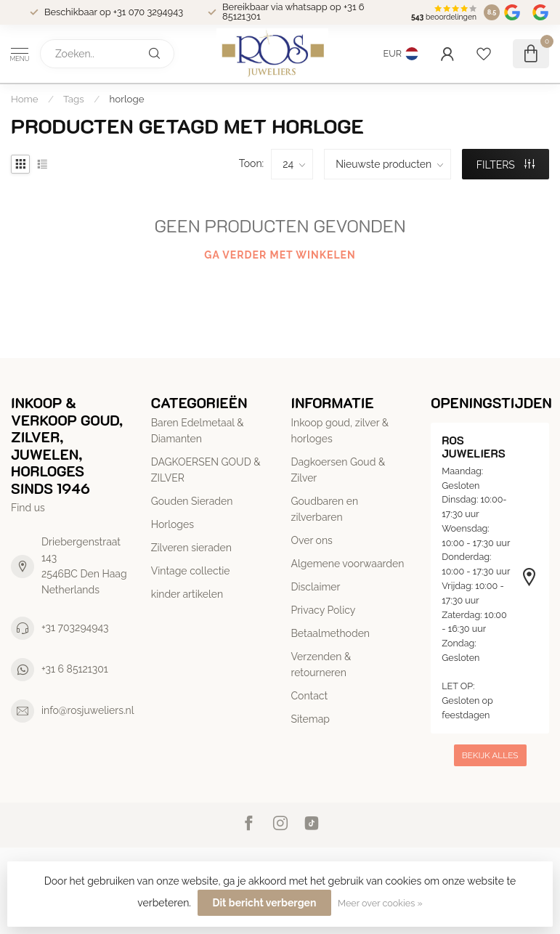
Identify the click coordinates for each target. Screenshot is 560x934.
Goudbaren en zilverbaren (325, 509)
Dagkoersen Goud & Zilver (338, 470)
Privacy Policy (324, 610)
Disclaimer (316, 587)
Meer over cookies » (380, 903)
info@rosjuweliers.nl (88, 710)
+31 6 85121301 (75, 669)
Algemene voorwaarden (348, 564)
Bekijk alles (490, 755)
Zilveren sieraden (191, 548)
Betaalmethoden (331, 633)
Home (25, 99)
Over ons (312, 540)
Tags (74, 99)
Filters (506, 165)
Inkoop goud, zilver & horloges (340, 431)
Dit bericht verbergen (265, 903)
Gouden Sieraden (192, 501)
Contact (310, 696)
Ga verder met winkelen (280, 255)
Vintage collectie (191, 571)
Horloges (173, 524)
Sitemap (311, 719)
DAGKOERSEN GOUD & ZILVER (206, 470)
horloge (127, 99)
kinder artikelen (187, 594)
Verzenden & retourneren (321, 665)
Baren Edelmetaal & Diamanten (198, 431)
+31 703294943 (75, 628)
